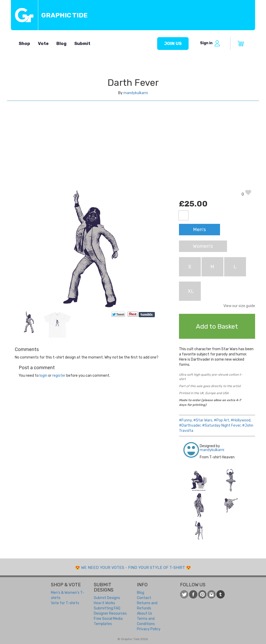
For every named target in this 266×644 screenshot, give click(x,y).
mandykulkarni (136, 93)
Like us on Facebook (193, 594)
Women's (203, 246)
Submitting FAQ (107, 608)
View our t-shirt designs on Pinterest (202, 594)
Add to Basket (217, 326)
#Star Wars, (203, 420)
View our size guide (239, 306)
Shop (24, 43)
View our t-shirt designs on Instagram (211, 594)
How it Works (104, 603)
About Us (145, 613)
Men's (199, 230)
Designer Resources (110, 613)
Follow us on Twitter (184, 594)
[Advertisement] (133, 150)
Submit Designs (107, 598)
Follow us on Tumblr (221, 594)
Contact (144, 598)
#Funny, (186, 420)
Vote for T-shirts (65, 603)
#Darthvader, (190, 425)
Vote (43, 43)
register (59, 376)
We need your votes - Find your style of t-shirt (133, 568)
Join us (173, 43)
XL (191, 291)
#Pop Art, (222, 420)
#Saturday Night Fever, (222, 425)
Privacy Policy (149, 629)
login (43, 376)
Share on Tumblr (147, 315)
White (184, 215)
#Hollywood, (241, 420)
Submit (82, 43)
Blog (61, 43)
